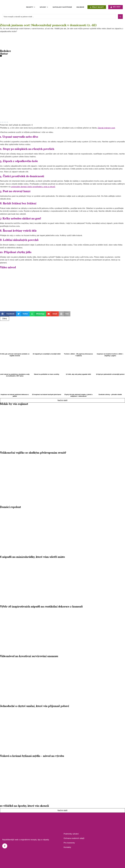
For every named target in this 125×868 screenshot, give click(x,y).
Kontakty (67, 847)
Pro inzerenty (69, 843)
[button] (8, 314)
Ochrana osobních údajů (74, 838)
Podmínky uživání (71, 834)
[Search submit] (120, 17)
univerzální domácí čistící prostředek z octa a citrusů (33, 187)
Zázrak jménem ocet (106, 128)
